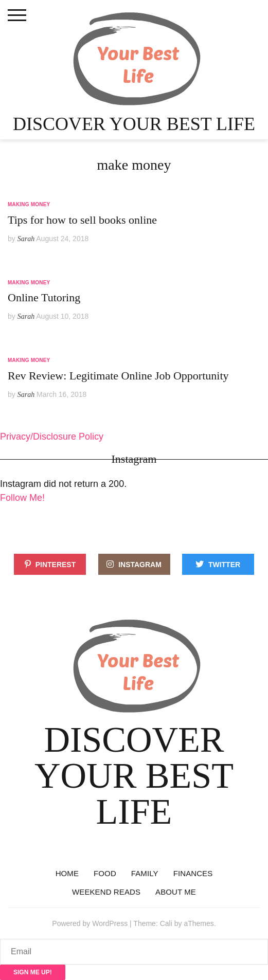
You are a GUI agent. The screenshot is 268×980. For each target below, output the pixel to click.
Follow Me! (22, 498)
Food (105, 873)
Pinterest (56, 565)
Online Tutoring (44, 297)
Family (145, 873)
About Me (176, 892)
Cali (166, 923)
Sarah (26, 239)
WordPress (110, 923)
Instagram (140, 565)
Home (67, 873)
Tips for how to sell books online (82, 220)
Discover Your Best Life (134, 124)
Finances (193, 873)
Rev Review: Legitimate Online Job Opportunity (118, 376)
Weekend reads (106, 892)
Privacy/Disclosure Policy (52, 437)
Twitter (224, 565)
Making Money (29, 204)
